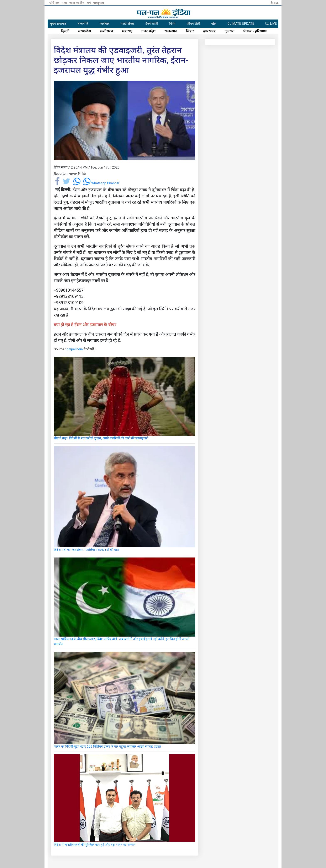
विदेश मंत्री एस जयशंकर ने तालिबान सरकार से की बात (86, 550)
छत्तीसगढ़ (107, 31)
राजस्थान (171, 31)
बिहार (190, 31)
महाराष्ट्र (127, 31)
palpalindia (75, 349)
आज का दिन (77, 2)
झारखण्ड (209, 31)
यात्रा (65, 2)
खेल (214, 24)
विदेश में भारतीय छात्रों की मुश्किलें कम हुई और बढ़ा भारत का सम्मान (95, 845)
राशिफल (55, 2)
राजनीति (83, 24)
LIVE (271, 24)
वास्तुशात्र (98, 2)
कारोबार (104, 24)
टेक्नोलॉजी (152, 24)
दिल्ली (65, 31)
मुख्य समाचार (58, 24)
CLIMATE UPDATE (241, 24)
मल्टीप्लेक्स (127, 24)
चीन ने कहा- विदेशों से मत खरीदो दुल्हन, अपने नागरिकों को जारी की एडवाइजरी (101, 438)
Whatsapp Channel (101, 183)
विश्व (172, 24)
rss (275, 2)
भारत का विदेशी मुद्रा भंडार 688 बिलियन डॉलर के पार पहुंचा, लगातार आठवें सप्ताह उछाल (107, 746)
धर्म (89, 2)
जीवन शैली (193, 24)
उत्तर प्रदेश (149, 31)
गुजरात (230, 31)
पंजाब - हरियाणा (255, 31)
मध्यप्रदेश (85, 31)
